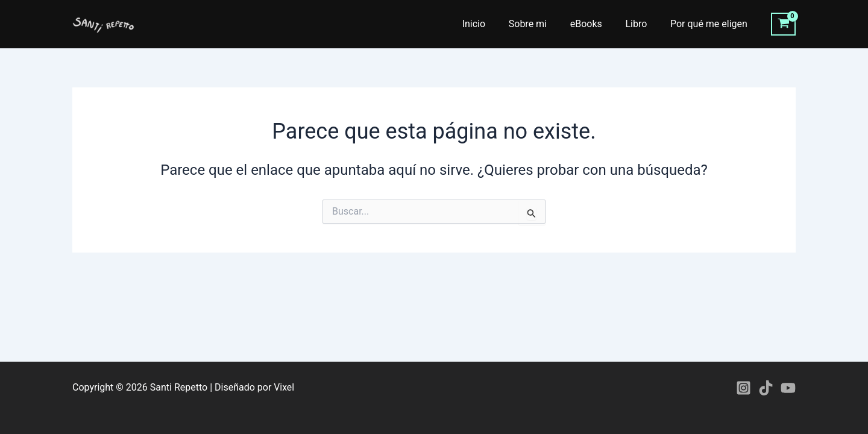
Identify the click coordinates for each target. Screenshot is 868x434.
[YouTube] (788, 388)
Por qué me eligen (711, 24)
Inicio (492, 24)
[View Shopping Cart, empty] (783, 24)
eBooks (596, 24)
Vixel (284, 387)
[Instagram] (744, 388)
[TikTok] (766, 388)
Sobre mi (542, 24)
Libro (642, 24)
